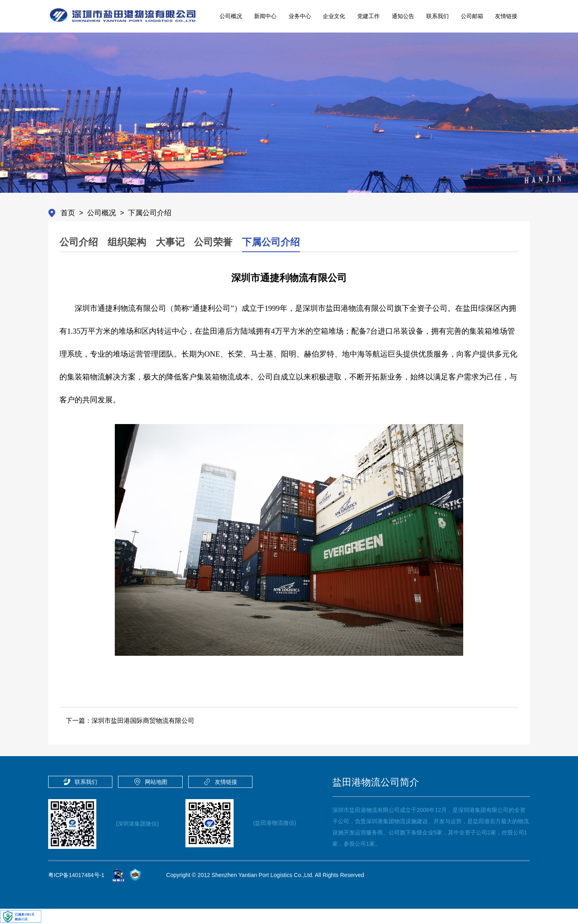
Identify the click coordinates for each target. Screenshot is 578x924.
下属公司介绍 (150, 213)
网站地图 (156, 782)
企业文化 (334, 16)
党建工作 (368, 16)
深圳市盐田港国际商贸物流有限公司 (143, 720)
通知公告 (403, 16)
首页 (68, 213)
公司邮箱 (472, 16)
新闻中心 (265, 16)
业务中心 (300, 16)
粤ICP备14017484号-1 (76, 875)
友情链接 (506, 16)
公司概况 (231, 16)
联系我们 (438, 16)
